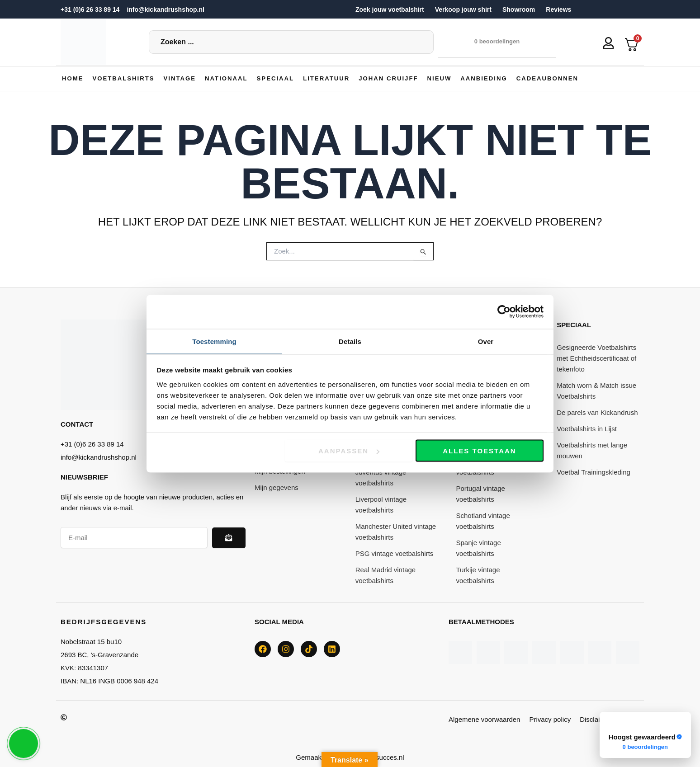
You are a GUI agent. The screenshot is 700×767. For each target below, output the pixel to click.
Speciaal (574, 324)
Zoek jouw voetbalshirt (390, 9)
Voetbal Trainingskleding (594, 472)
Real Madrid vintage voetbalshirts (385, 575)
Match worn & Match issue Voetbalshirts (596, 390)
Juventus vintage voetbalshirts (381, 477)
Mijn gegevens (277, 487)
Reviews (558, 9)
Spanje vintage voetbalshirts (479, 548)
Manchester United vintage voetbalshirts (396, 531)
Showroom (519, 9)
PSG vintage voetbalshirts (395, 553)
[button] (126, 78)
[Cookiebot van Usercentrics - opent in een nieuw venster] (504, 311)
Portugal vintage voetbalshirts (481, 493)
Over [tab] (486, 341)
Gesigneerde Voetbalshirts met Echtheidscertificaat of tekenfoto (596, 358)
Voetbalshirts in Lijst (587, 428)
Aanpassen (349, 451)
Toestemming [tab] (214, 341)
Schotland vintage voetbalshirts (483, 520)
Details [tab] (350, 341)
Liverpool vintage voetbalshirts (381, 504)
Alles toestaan (479, 451)
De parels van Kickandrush (597, 412)
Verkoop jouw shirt (463, 9)
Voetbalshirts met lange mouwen (592, 450)
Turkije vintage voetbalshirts (478, 575)
